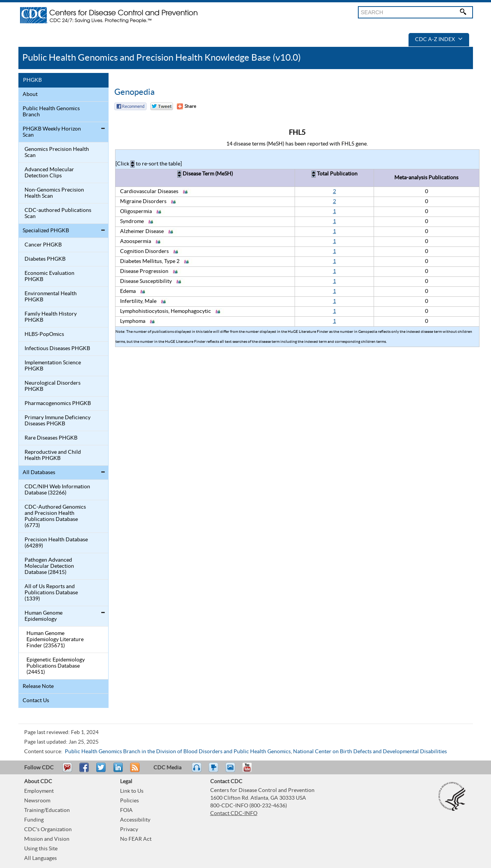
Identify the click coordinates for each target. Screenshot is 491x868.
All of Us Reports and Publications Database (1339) (51, 593)
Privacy (129, 830)
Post (117, 771)
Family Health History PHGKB (51, 317)
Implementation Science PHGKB (53, 366)
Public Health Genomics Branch (51, 112)
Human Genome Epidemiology (44, 616)
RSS (134, 771)
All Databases (39, 473)
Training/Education (47, 810)
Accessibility (135, 820)
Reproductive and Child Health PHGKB (53, 455)
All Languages (40, 858)
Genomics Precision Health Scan (57, 152)
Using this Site (41, 849)
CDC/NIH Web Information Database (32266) (57, 490)
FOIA (126, 810)
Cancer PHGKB (43, 245)
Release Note (38, 686)
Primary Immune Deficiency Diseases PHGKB (58, 421)
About (30, 94)
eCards (232, 771)
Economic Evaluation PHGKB (49, 276)
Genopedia (134, 92)
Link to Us (132, 791)
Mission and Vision (47, 839)
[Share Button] (186, 106)
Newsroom (37, 801)
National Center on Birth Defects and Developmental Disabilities (370, 752)
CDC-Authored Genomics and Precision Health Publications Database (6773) (55, 516)
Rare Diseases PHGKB (51, 438)
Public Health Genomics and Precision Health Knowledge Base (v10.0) (161, 58)
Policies (129, 801)
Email (67, 771)
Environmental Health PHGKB (51, 297)
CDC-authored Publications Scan (58, 213)
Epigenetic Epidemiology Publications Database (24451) (56, 666)
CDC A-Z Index (439, 40)
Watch (214, 771)
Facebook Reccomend (130, 106)
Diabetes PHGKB (45, 259)
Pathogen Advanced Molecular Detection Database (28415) (49, 566)
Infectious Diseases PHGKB (57, 349)
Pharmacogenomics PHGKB (58, 403)
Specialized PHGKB (46, 231)
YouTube (251, 771)
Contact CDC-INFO (234, 813)
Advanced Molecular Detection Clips (49, 173)
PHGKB (32, 80)
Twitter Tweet (162, 106)
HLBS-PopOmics (44, 334)
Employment (39, 791)
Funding (34, 820)
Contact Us (36, 701)
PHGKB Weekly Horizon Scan (52, 132)
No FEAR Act (136, 839)
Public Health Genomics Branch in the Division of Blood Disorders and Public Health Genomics (178, 752)
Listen (197, 771)
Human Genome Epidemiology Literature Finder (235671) (55, 640)
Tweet (101, 771)
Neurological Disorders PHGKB (53, 386)
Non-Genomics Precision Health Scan (54, 193)
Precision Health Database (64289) (56, 543)
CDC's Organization (48, 830)
